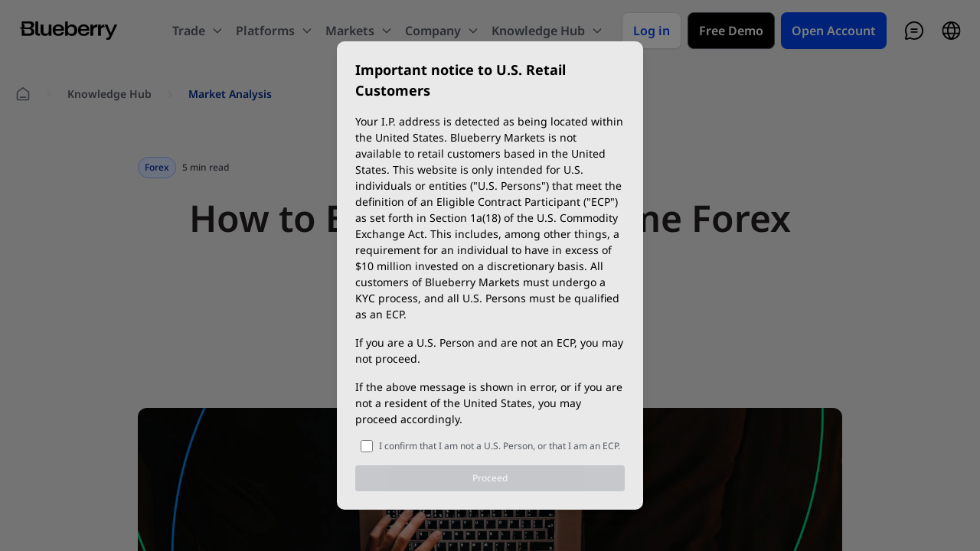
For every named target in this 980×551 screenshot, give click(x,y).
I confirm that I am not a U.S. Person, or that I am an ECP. (500, 446)
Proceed (490, 478)
